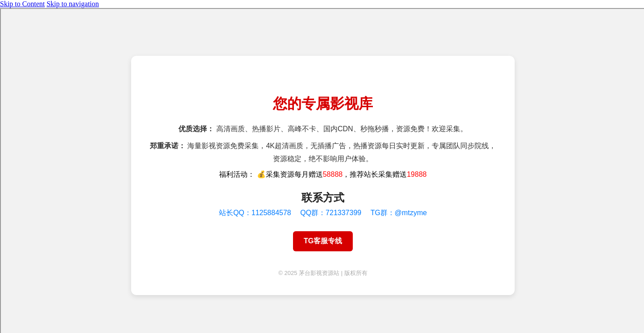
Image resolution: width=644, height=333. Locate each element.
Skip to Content (22, 4)
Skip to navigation (72, 4)
